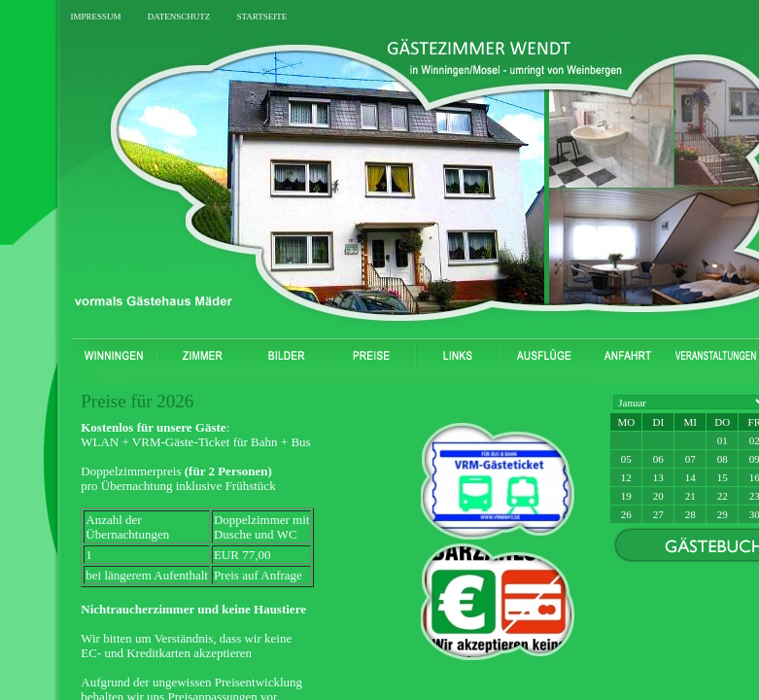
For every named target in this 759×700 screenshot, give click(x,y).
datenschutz (179, 15)
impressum (95, 15)
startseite (261, 15)
